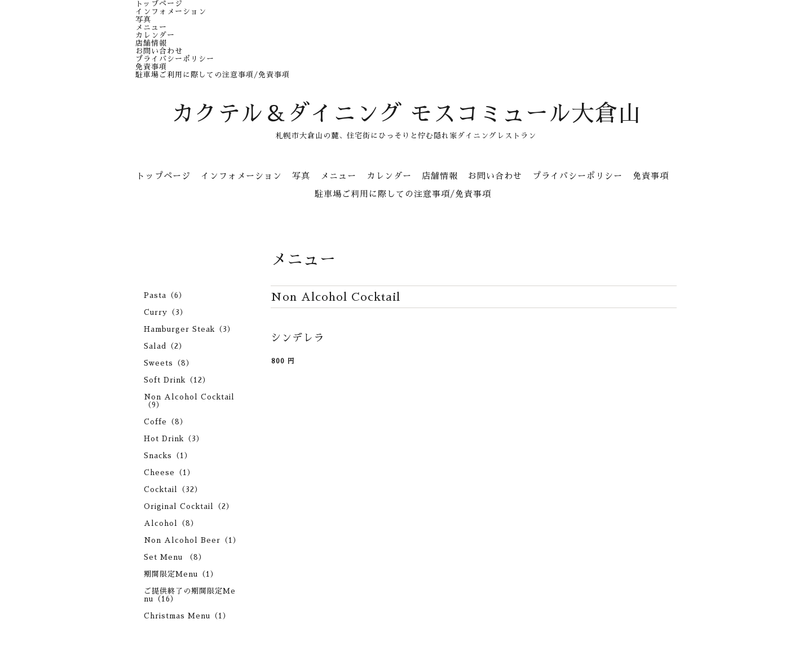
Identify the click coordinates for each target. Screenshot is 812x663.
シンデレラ (297, 338)
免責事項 (151, 67)
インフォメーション (171, 12)
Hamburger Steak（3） (189, 329)
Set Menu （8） (175, 557)
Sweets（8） (169, 363)
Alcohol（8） (171, 523)
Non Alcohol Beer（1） (192, 540)
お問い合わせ (159, 51)
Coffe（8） (166, 422)
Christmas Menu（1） (187, 616)
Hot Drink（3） (174, 439)
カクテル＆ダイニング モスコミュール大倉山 (406, 114)
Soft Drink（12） (177, 380)
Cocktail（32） (173, 489)
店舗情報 (151, 43)
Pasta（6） (165, 295)
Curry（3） (166, 312)
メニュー (151, 27)
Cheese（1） (169, 473)
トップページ (159, 4)
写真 (143, 19)
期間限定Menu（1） (181, 574)
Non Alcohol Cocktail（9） (189, 401)
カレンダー (155, 35)
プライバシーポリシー (175, 59)
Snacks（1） (168, 456)
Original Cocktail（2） (189, 506)
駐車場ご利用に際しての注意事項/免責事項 (213, 75)
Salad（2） (165, 346)
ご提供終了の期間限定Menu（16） (190, 595)
